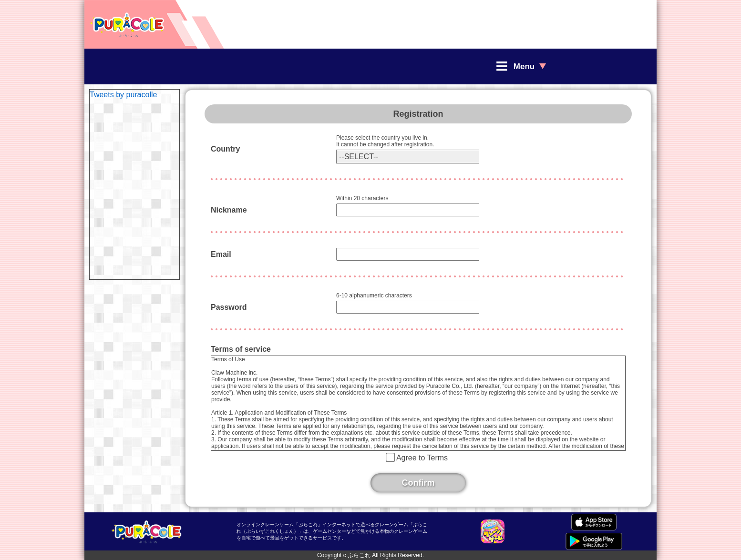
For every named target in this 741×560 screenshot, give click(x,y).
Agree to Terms (422, 458)
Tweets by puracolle (123, 95)
